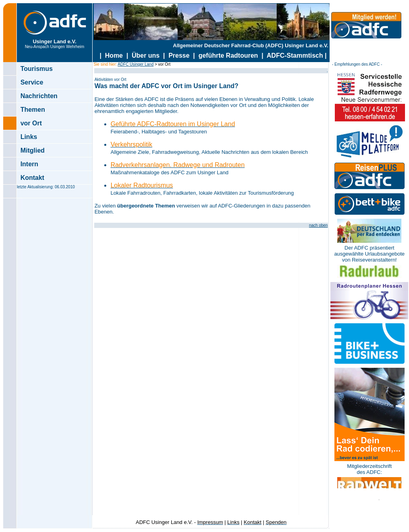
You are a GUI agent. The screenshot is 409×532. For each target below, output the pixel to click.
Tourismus (37, 69)
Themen (33, 110)
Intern (29, 164)
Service (32, 82)
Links (29, 137)
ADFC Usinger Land (135, 64)
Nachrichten (39, 96)
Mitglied (32, 150)
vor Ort (31, 123)
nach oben (319, 225)
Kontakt (32, 178)
